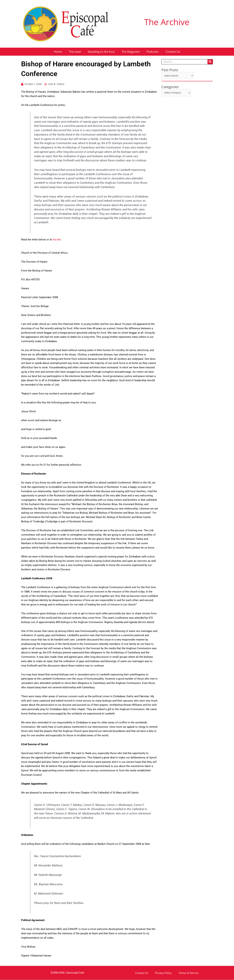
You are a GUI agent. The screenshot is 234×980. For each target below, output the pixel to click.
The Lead (75, 52)
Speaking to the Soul (101, 52)
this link (57, 240)
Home (58, 52)
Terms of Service (188, 973)
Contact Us (173, 52)
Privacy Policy (163, 973)
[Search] (210, 62)
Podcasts (153, 52)
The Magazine (131, 52)
